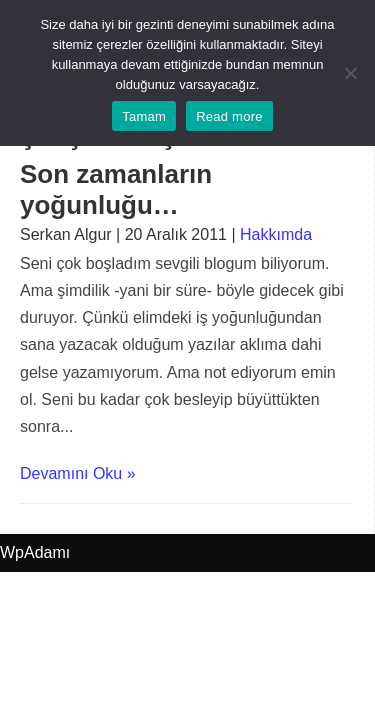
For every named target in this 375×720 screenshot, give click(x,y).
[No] (350, 73)
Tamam (144, 116)
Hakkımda (276, 234)
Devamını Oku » (78, 473)
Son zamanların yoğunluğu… (116, 189)
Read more (229, 116)
